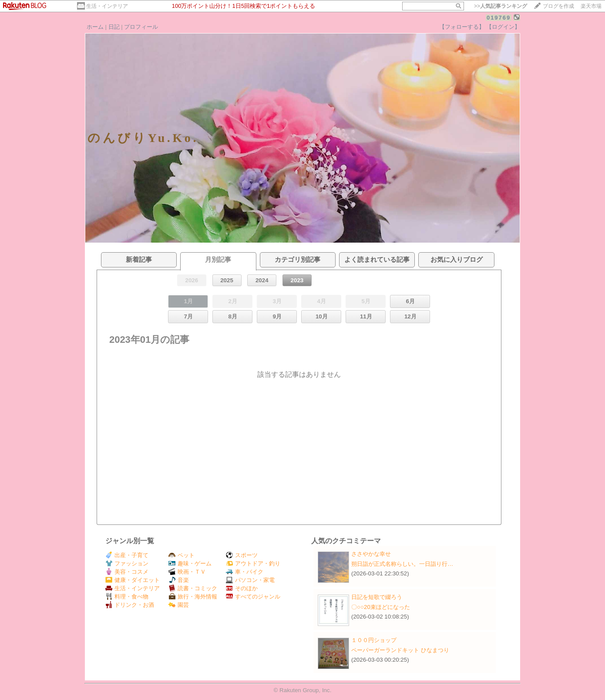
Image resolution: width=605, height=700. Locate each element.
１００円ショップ (374, 640)
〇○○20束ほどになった (381, 607)
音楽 (179, 580)
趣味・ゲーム (190, 563)
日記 (114, 27)
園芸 (179, 605)
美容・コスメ (127, 572)
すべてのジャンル (253, 597)
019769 (499, 18)
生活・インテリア (107, 6)
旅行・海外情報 (193, 597)
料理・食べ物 (127, 597)
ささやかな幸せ (371, 554)
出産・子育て (127, 555)
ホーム (95, 27)
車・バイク (245, 572)
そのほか (242, 588)
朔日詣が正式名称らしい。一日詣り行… (402, 564)
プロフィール (141, 27)
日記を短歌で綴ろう (377, 597)
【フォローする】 (462, 27)
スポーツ (242, 555)
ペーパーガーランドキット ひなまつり (400, 650)
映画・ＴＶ (187, 572)
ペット (181, 555)
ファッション (127, 563)
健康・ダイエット (133, 580)
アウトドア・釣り (253, 563)
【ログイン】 (503, 27)
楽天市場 (591, 6)
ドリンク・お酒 (130, 605)
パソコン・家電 (250, 580)
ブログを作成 (558, 6)
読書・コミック (193, 588)
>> (501, 6)
